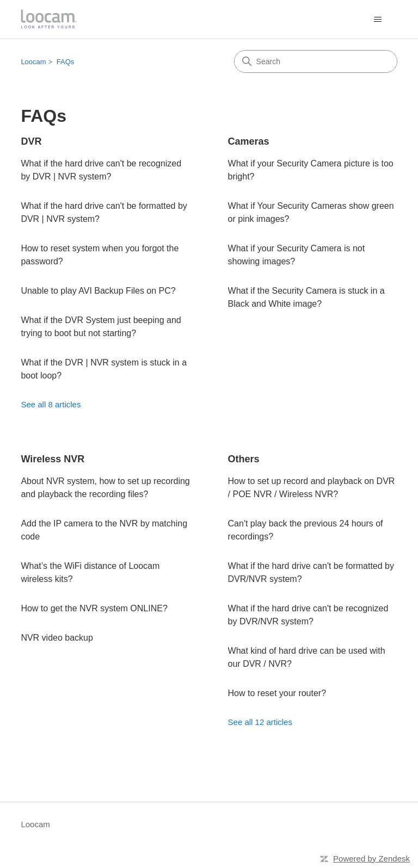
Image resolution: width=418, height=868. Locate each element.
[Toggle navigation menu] (378, 20)
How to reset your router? (277, 693)
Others (244, 459)
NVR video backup (57, 638)
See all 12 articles (260, 722)
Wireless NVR (53, 459)
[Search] (316, 61)
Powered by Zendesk (371, 858)
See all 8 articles (51, 404)
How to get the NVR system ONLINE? (94, 608)
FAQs (66, 62)
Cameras (249, 141)
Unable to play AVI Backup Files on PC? (98, 291)
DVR (31, 141)
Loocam (33, 62)
